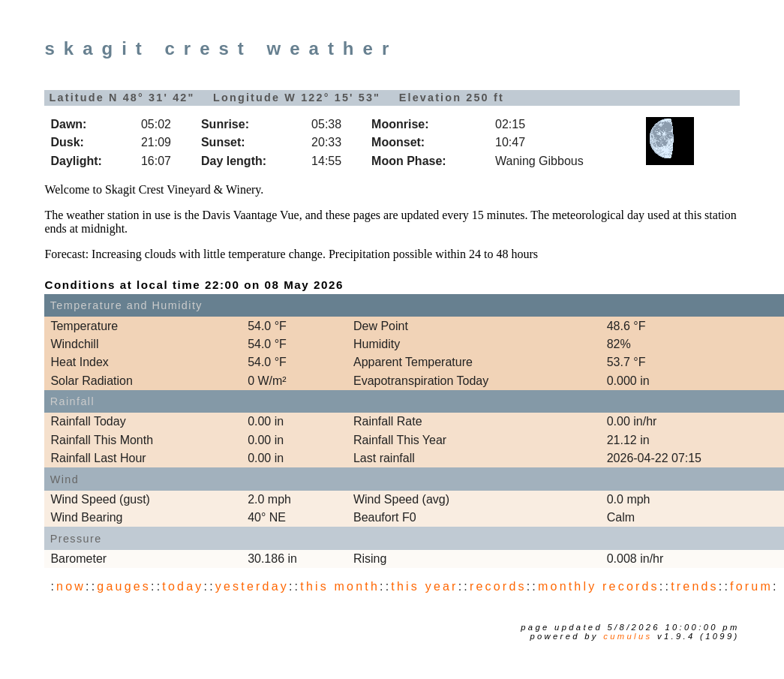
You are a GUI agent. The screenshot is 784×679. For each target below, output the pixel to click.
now (71, 586)
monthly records (599, 586)
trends (695, 586)
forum (751, 586)
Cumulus (628, 636)
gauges (124, 586)
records (498, 586)
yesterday (252, 586)
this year (424, 586)
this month (340, 586)
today (183, 586)
